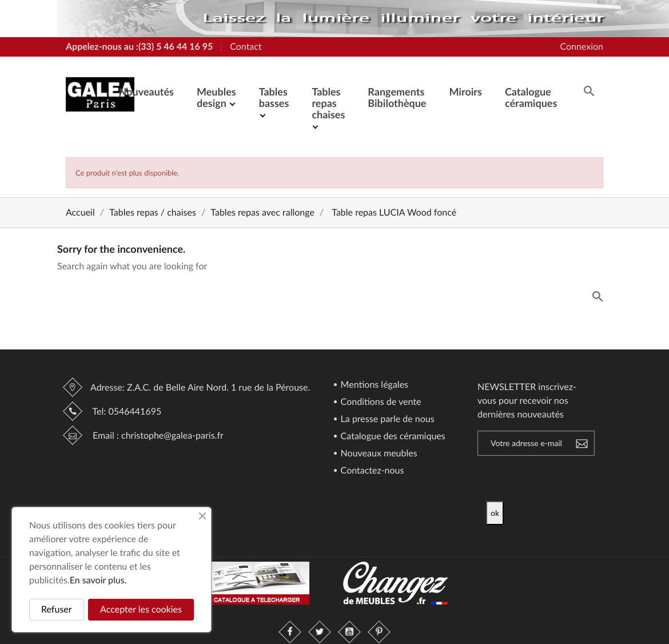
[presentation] (582, 479)
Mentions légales (374, 385)
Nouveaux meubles (378, 454)
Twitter (320, 632)
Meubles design (216, 97)
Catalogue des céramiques (392, 437)
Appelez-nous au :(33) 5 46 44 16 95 (139, 47)
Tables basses (274, 97)
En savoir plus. (98, 580)
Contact (246, 47)
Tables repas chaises (328, 103)
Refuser (57, 609)
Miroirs (465, 92)
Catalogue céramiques (531, 97)
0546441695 (135, 412)
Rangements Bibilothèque (397, 97)
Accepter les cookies (141, 609)
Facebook (290, 632)
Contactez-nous (371, 471)
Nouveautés (146, 92)
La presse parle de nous (387, 420)
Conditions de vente (380, 402)
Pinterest (379, 632)
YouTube (349, 632)
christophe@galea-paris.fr (172, 436)
